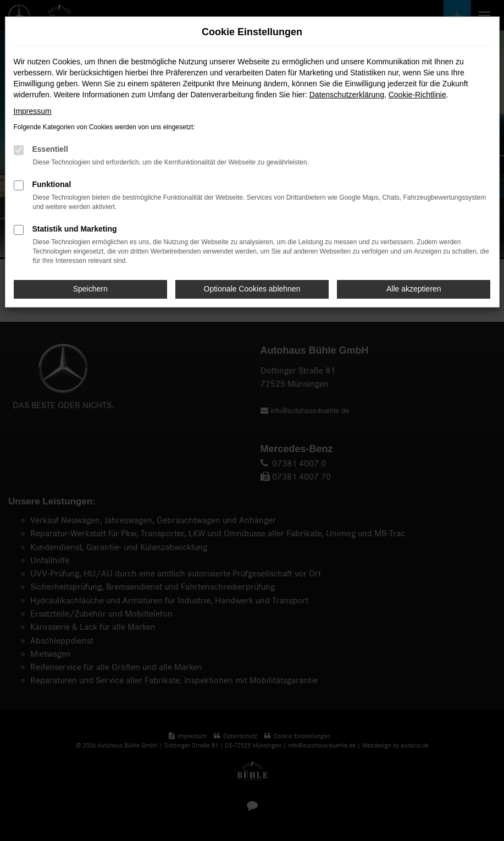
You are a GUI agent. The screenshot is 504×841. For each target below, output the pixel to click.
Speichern (90, 289)
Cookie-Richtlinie (417, 95)
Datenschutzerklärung (347, 95)
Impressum (33, 111)
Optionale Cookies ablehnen (252, 289)
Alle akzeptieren (414, 289)
